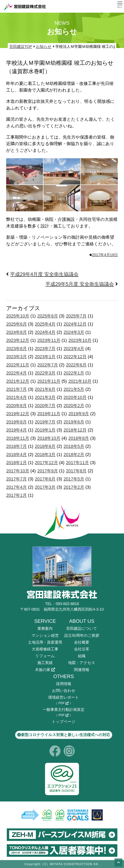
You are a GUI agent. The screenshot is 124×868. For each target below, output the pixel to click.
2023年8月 (16, 349)
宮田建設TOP (21, 47)
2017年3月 (45, 487)
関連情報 (82, 670)
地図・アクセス (82, 663)
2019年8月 (16, 422)
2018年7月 (16, 446)
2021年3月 (45, 397)
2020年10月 (75, 397)
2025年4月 (45, 324)
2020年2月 (74, 406)
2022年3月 (45, 373)
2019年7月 (45, 422)
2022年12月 (75, 357)
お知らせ (44, 47)
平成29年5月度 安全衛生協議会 (80, 284)
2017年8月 (76, 471)
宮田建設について (82, 629)
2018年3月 (45, 455)
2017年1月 (16, 495)
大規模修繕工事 (45, 649)
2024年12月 (75, 324)
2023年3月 (16, 357)
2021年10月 (80, 381)
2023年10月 (80, 340)
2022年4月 (16, 373)
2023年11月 (49, 340)
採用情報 (64, 684)
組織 (82, 656)
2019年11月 (49, 414)
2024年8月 (16, 332)
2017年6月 (45, 479)
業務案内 (45, 629)
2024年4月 (45, 332)
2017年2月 (74, 487)
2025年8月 (48, 316)
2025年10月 (18, 316)
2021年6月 (45, 389)
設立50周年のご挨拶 (82, 635)
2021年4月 (16, 397)
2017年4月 (16, 487)
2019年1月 (45, 430)
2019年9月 (79, 414)
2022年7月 (48, 365)
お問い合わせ (64, 691)
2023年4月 (74, 349)
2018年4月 (16, 455)
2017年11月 (78, 463)
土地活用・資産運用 (45, 642)
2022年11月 (18, 365)
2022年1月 (74, 373)
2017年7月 (16, 479)
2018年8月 (79, 438)
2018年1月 (16, 463)
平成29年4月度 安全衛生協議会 (44, 274)
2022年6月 (76, 365)
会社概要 (82, 642)
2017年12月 (46, 463)
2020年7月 (45, 406)
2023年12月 (18, 340)
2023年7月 (45, 349)
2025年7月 (76, 316)
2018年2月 (74, 455)
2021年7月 (16, 389)
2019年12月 (18, 414)
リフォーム (45, 656)
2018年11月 (18, 438)
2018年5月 (74, 446)
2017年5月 (74, 479)
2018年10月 (49, 438)
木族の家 (45, 670)
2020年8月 (16, 406)
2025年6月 (16, 324)
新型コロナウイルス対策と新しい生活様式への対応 (64, 735)
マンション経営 (45, 635)
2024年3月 (74, 332)
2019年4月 (16, 430)
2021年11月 (49, 381)
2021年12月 (18, 381)
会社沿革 (82, 649)
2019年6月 (74, 422)
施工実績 (45, 663)
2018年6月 (45, 446)
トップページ (64, 722)
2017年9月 (48, 471)
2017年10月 (18, 471)
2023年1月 (45, 357)
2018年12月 (75, 430)
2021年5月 (74, 389)
